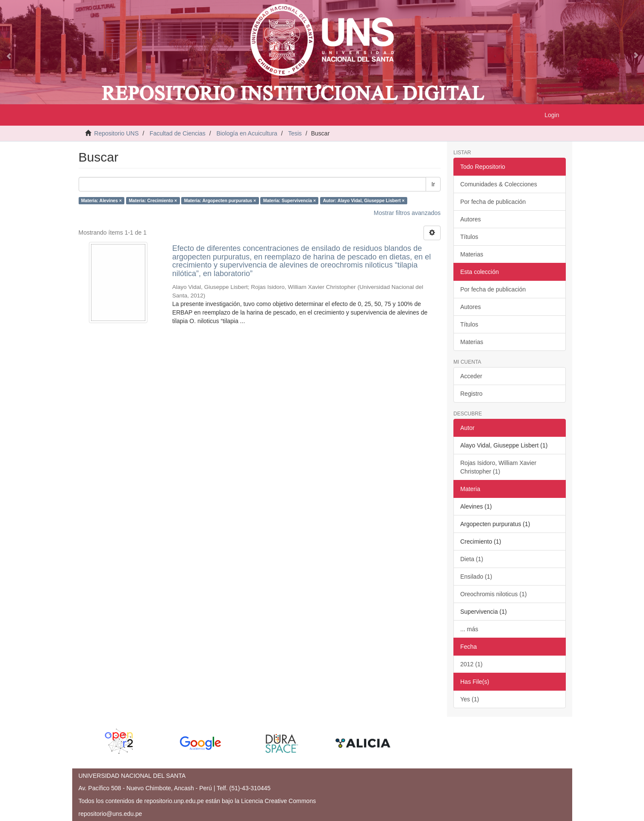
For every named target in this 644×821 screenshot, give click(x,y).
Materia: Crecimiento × (153, 200)
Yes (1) (470, 699)
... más (469, 629)
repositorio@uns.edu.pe (110, 814)
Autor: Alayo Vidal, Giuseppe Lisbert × (364, 200)
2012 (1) (471, 664)
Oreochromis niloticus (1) (494, 594)
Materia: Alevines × (101, 200)
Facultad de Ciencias (178, 133)
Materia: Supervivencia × (290, 200)
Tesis (295, 133)
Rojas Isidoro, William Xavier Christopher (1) (498, 467)
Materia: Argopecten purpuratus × (220, 200)
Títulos (469, 237)
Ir (433, 184)
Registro (471, 394)
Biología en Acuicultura (247, 133)
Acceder (471, 376)
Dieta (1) (472, 559)
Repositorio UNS (116, 133)
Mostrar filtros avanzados (407, 213)
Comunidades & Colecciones (499, 184)
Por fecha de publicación (493, 202)
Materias (472, 254)
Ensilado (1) (476, 577)
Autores (471, 219)
